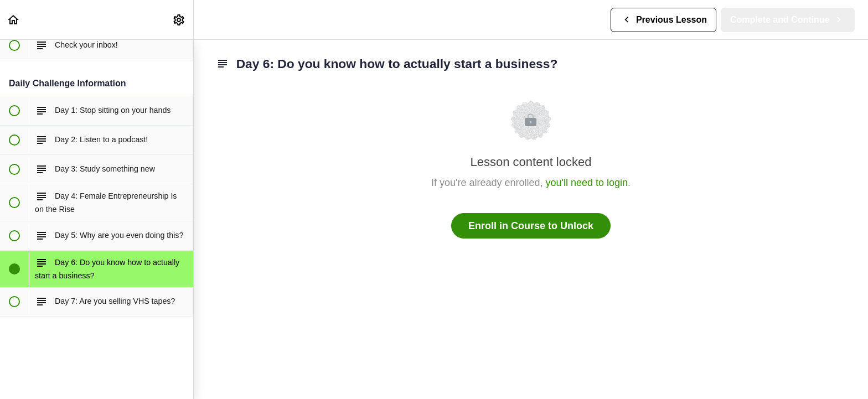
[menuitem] (179, 20)
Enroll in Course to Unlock (531, 226)
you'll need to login (587, 183)
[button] (14, 20)
